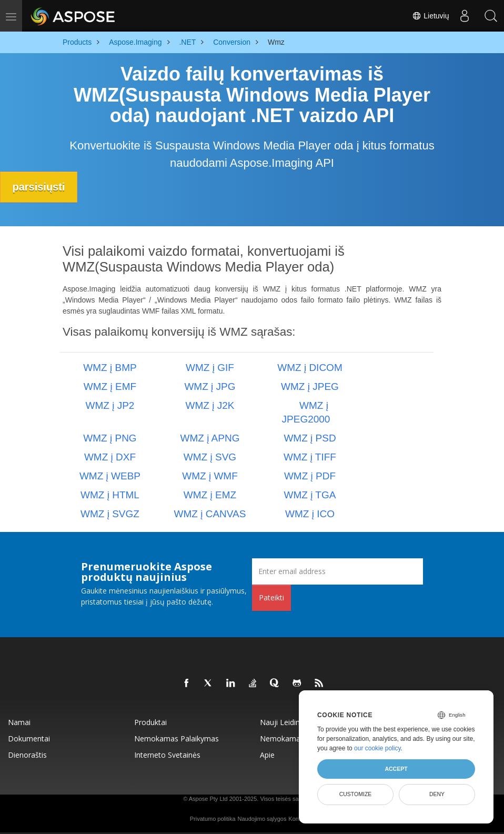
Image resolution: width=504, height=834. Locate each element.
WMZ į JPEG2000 (306, 412)
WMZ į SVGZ (110, 514)
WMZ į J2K (210, 405)
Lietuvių (430, 16)
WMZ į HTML (110, 495)
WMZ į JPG (210, 386)
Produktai (150, 722)
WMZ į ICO (310, 514)
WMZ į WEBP (110, 476)
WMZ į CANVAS (210, 514)
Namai (19, 722)
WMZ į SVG (210, 457)
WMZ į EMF (110, 386)
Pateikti (271, 597)
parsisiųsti (39, 187)
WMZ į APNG (210, 438)
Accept (396, 769)
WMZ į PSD (310, 438)
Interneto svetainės (167, 755)
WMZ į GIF (210, 368)
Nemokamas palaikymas (177, 738)
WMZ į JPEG (310, 386)
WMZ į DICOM (310, 368)
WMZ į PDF (310, 476)
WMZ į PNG (110, 438)
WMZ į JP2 (110, 405)
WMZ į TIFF (310, 457)
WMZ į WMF (210, 476)
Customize (356, 794)
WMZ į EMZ (210, 495)
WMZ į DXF (110, 457)
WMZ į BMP (110, 368)
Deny (437, 794)
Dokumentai (29, 738)
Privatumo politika (213, 819)
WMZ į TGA (310, 495)
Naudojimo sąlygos (262, 819)
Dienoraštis (27, 755)
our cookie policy (377, 748)
